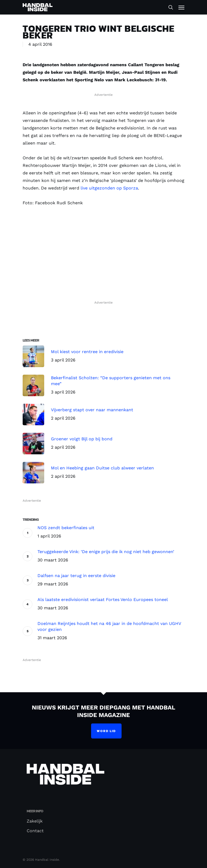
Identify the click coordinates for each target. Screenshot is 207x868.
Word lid (106, 731)
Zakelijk (35, 821)
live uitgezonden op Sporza (109, 188)
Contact (35, 831)
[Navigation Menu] (181, 7)
